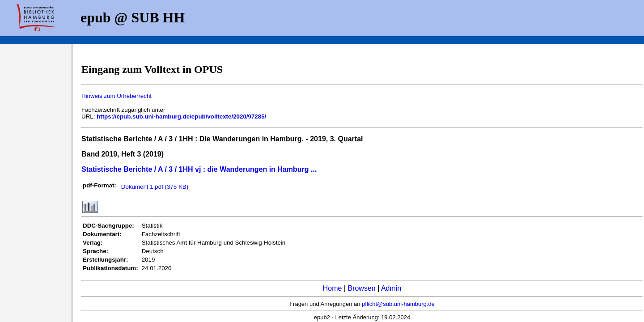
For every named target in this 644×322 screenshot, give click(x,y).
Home (333, 288)
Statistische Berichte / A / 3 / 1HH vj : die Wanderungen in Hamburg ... (199, 169)
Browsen (361, 288)
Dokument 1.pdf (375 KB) (155, 187)
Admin (391, 288)
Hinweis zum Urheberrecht (117, 96)
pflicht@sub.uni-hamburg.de (398, 304)
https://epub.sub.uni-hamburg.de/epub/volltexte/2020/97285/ (181, 117)
